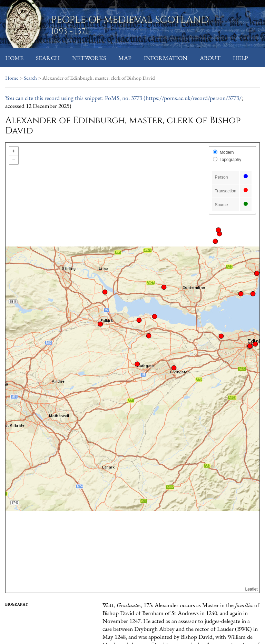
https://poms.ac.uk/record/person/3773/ (194, 98)
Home (14, 58)
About (210, 58)
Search (48, 58)
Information (166, 58)
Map (125, 58)
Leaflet (252, 589)
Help (241, 58)
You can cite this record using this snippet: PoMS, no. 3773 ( (75, 98)
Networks (89, 58)
